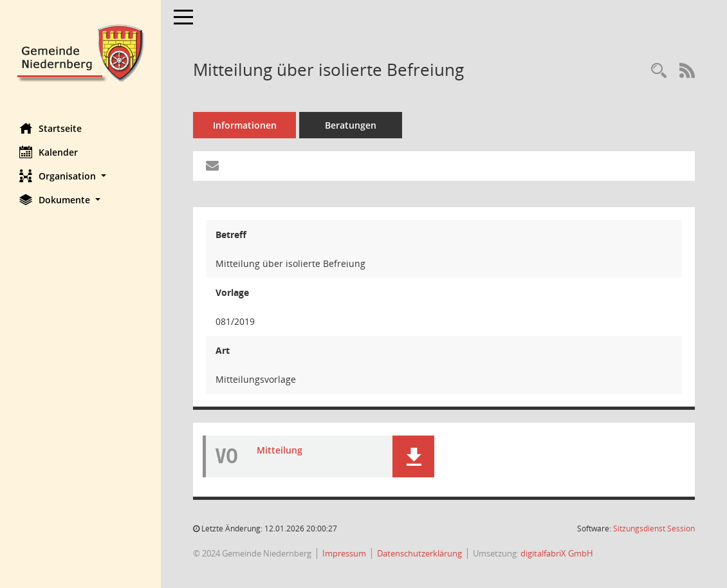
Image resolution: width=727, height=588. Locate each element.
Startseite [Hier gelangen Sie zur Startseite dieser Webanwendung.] (51, 128)
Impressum (344, 553)
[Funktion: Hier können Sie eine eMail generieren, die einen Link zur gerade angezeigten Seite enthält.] (212, 166)
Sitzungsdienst (654, 528)
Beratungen (351, 125)
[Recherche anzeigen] (659, 71)
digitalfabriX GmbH (557, 553)
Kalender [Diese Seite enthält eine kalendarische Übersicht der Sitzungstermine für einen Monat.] (49, 152)
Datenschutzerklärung (419, 553)
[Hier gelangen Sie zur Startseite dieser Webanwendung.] (80, 52)
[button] (80, 176)
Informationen (245, 125)
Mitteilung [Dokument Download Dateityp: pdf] (280, 450)
